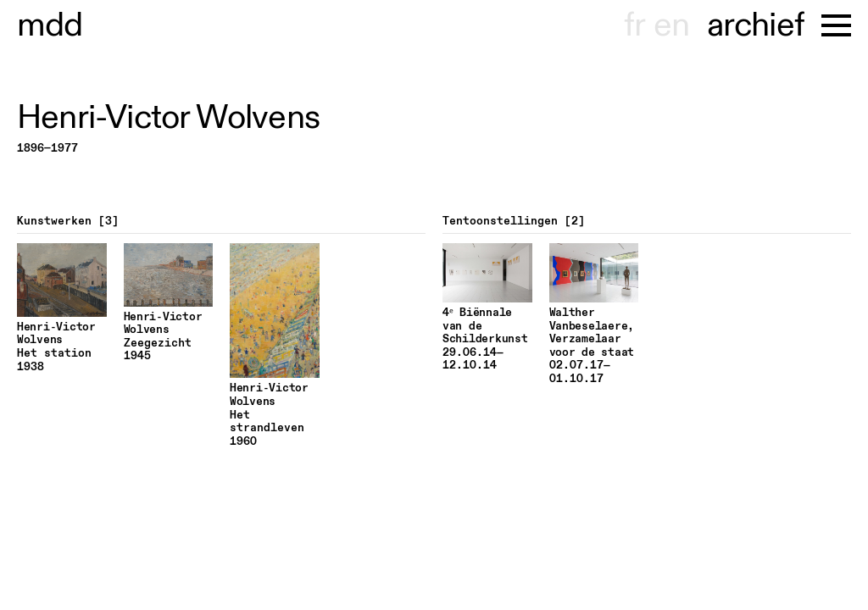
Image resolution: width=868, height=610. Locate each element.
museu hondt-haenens (50, 25)
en (671, 25)
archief (756, 25)
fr (634, 25)
